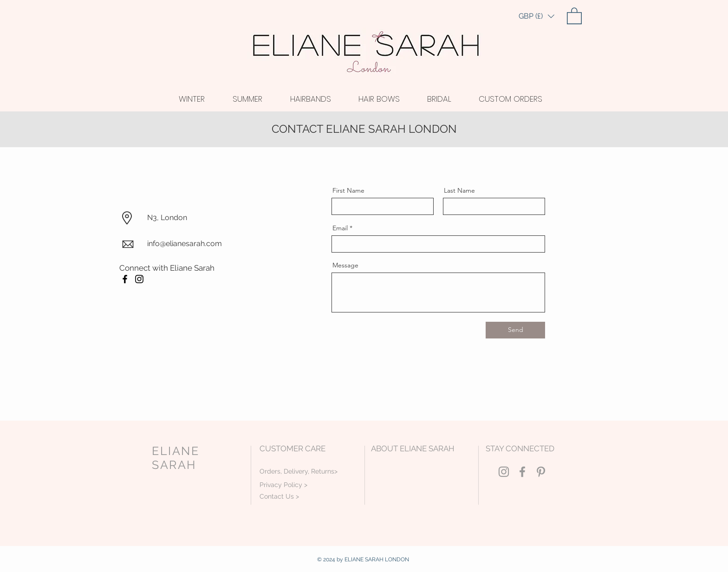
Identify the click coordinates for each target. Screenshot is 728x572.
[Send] (515, 330)
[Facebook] (125, 279)
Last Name (459, 190)
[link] (574, 15)
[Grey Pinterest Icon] (541, 472)
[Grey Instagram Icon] (504, 472)
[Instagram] (139, 279)
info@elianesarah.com (185, 244)
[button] (536, 16)
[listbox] (536, 16)
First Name (348, 190)
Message (345, 265)
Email (340, 228)
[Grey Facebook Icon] (522, 472)
